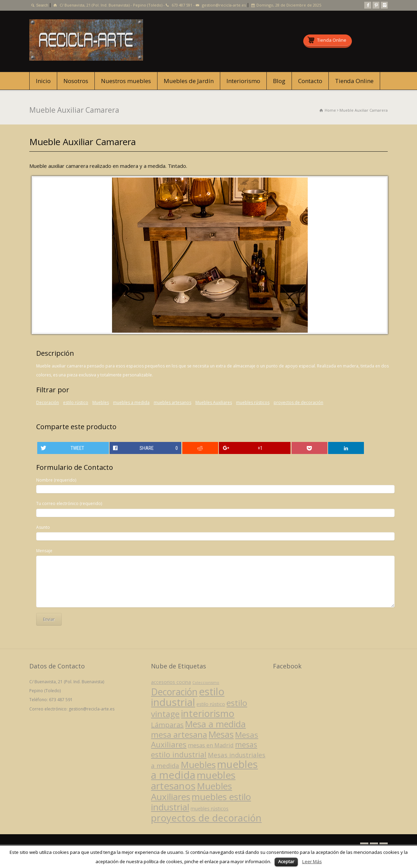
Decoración (48, 402)
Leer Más (312, 861)
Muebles (101, 402)
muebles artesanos (172, 402)
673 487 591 (182, 5)
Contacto (310, 81)
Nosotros (76, 81)
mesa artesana (179, 734)
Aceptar (286, 861)
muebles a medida (131, 402)
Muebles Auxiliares (214, 402)
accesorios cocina (171, 682)
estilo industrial (188, 697)
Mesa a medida (215, 724)
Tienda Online (354, 81)
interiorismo (208, 713)
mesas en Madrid (211, 745)
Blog (279, 81)
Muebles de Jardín (189, 81)
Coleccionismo (206, 683)
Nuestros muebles (126, 81)
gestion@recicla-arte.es (224, 5)
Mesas (221, 734)
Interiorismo (243, 81)
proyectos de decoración (298, 402)
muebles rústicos (253, 402)
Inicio (43, 81)
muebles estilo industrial (201, 802)
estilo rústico (76, 402)
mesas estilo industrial (204, 749)
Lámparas (167, 725)
